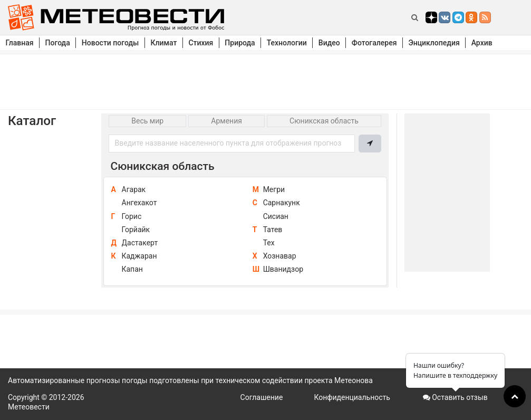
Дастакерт (140, 243)
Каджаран (139, 256)
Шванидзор (283, 269)
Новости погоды (110, 43)
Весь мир (147, 121)
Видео (329, 43)
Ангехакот (139, 203)
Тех (269, 243)
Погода (58, 43)
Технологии (287, 43)
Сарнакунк (282, 203)
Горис (132, 216)
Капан (132, 269)
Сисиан (276, 216)
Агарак (134, 189)
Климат (163, 43)
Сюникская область (324, 121)
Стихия (201, 43)
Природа (240, 43)
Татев (273, 230)
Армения (226, 121)
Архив (482, 43)
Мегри (274, 189)
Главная (20, 43)
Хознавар (280, 256)
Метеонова (354, 380)
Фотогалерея (374, 43)
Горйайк (136, 230)
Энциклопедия (434, 43)
